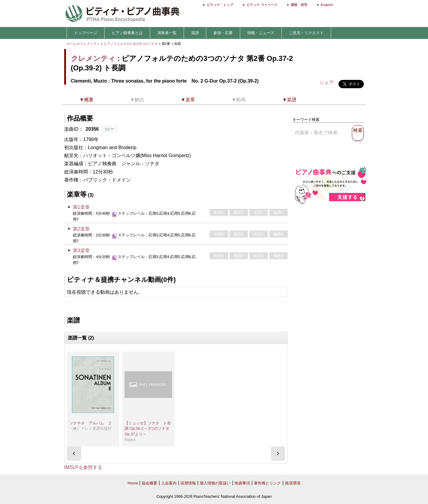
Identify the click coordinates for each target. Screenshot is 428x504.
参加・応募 (223, 33)
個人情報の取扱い (215, 483)
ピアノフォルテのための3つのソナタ (131, 44)
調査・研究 (299, 5)
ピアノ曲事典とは (127, 33)
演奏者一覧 (167, 33)
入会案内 (169, 483)
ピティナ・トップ (220, 5)
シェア (327, 82)
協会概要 (150, 483)
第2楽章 (81, 229)
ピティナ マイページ (262, 5)
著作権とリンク (267, 483)
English (327, 5)
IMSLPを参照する (83, 467)
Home (133, 483)
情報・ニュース (261, 33)
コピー (109, 129)
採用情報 (188, 483)
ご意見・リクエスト (306, 33)
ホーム (71, 44)
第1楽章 (81, 207)
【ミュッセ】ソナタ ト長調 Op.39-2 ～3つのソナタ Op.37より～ (148, 429)
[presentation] (74, 454)
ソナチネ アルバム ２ (91, 423)
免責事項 (242, 483)
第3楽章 (81, 251)
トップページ (86, 33)
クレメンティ (90, 44)
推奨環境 (293, 483)
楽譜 (195, 33)
